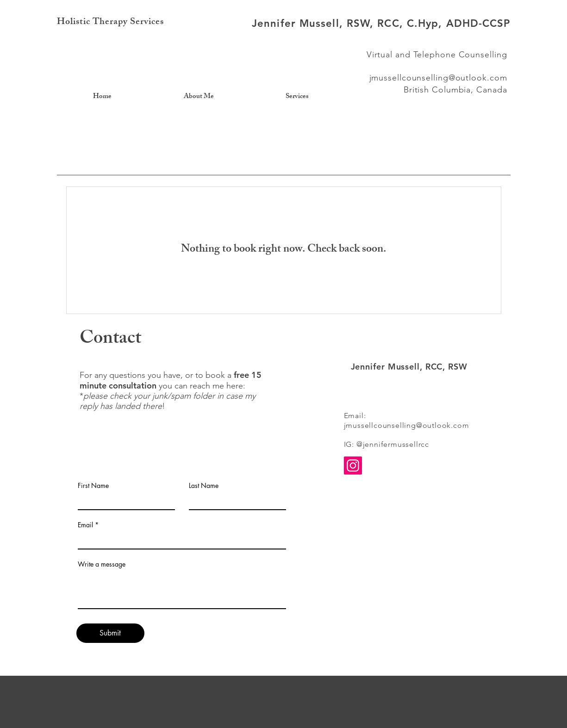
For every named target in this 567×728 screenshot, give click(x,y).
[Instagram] (353, 466)
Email (85, 525)
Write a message (102, 564)
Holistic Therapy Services (110, 22)
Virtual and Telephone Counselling (437, 55)
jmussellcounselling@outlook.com (438, 78)
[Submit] (110, 633)
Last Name (204, 486)
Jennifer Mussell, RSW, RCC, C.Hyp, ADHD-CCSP (381, 23)
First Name (93, 486)
